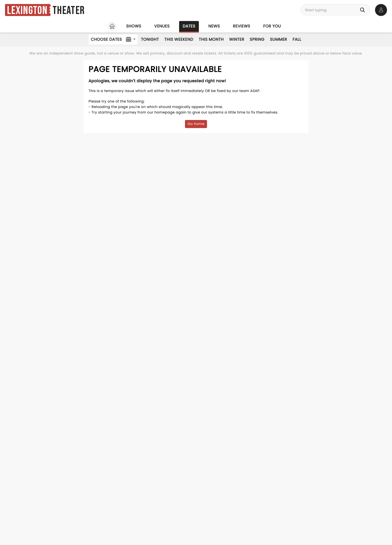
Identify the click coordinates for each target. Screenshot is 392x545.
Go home (196, 124)
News (214, 26)
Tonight (150, 39)
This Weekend (179, 39)
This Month (211, 39)
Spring (257, 39)
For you (272, 26)
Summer (279, 39)
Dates (189, 26)
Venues (162, 26)
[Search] (363, 10)
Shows (133, 26)
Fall (297, 39)
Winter (237, 39)
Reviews (242, 26)
